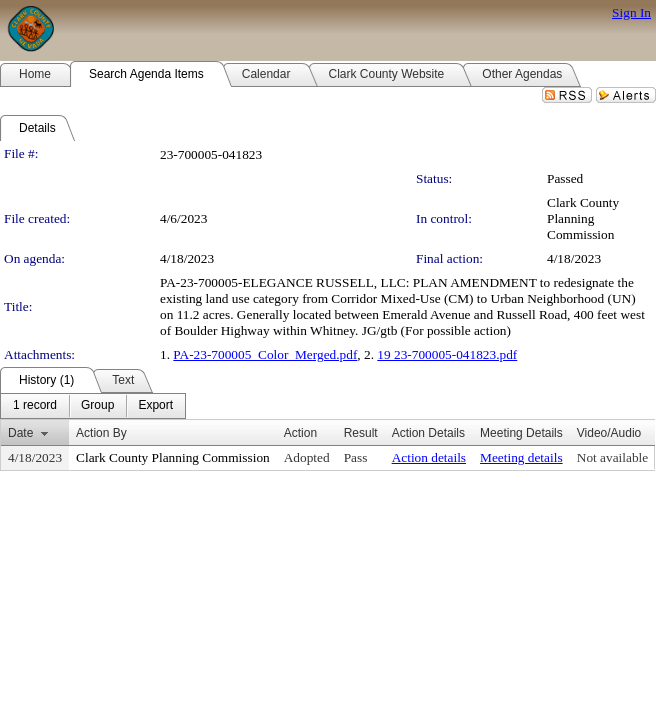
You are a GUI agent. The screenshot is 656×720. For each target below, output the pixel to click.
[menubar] (93, 406)
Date (20, 433)
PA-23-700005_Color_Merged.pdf (265, 354)
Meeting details (521, 457)
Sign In (631, 12)
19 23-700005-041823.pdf (447, 354)
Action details (429, 457)
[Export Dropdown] (155, 406)
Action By (101, 433)
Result (361, 433)
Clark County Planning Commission (583, 218)
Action (300, 433)
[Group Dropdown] (97, 406)
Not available (612, 457)
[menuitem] (35, 406)
